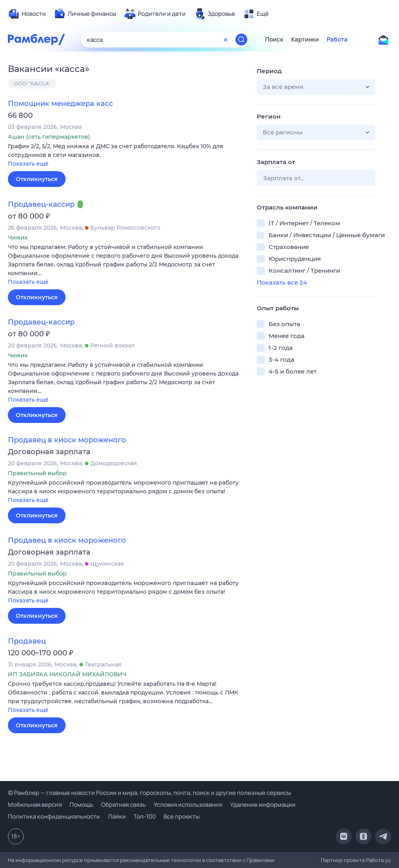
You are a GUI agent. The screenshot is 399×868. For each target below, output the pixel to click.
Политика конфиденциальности (54, 816)
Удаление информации (263, 805)
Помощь (81, 805)
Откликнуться (37, 179)
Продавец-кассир (41, 204)
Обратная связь (123, 805)
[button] (126, 156)
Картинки (305, 40)
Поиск (274, 40)
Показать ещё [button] (28, 164)
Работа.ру (378, 860)
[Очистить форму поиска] (226, 40)
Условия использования (188, 805)
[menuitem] (27, 14)
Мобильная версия (35, 805)
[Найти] (241, 40)
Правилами (261, 860)
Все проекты (182, 816)
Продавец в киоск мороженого (67, 440)
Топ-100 (145, 816)
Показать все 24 (282, 282)
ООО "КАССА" (32, 83)
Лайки (117, 816)
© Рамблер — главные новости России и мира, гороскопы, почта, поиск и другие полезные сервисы (149, 793)
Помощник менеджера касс (60, 104)
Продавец (27, 641)
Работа (337, 40)
